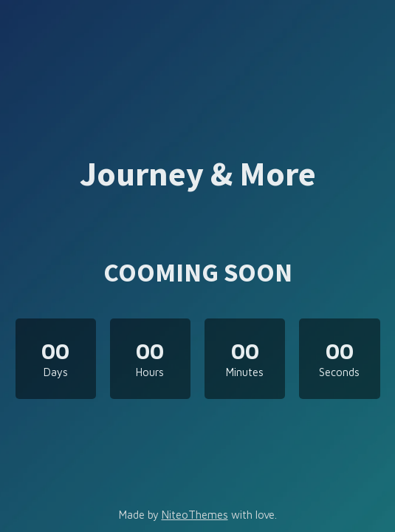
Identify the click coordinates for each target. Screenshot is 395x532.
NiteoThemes (195, 515)
